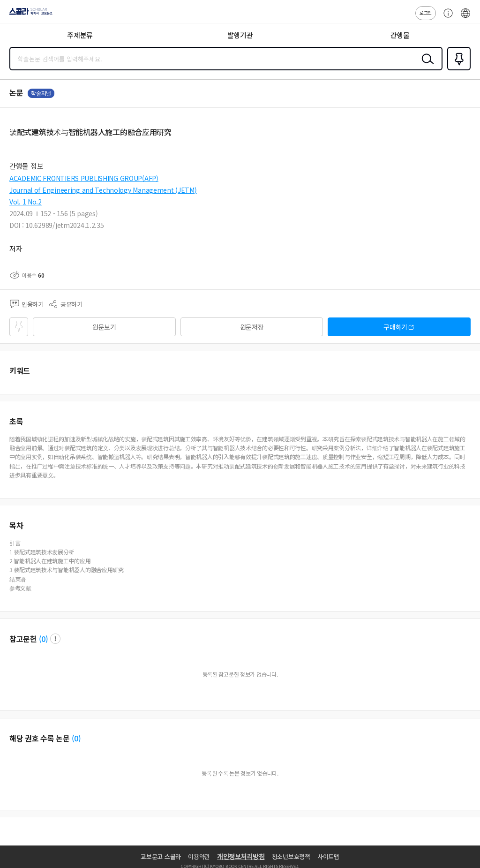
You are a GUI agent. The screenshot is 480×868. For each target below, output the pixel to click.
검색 (426, 66)
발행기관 (240, 35)
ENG (465, 18)
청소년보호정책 (291, 857)
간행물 (400, 35)
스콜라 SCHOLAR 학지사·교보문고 (28, 15)
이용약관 (199, 857)
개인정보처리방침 (241, 856)
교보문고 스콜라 (161, 857)
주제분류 (80, 35)
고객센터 (446, 18)
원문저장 (252, 327)
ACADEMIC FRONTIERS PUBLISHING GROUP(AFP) (84, 178)
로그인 (426, 12)
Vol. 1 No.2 (26, 202)
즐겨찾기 (457, 69)
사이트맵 (328, 857)
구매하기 (395, 327)
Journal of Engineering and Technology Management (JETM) (103, 190)
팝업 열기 (55, 639)
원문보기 (104, 327)
